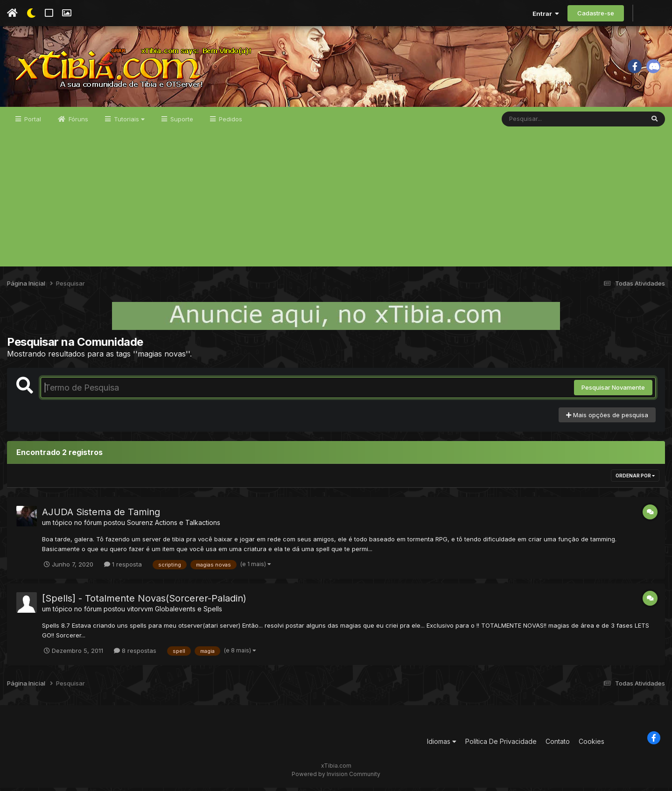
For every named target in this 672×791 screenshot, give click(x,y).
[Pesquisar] (538, 122)
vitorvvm (140, 612)
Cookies (591, 745)
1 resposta (123, 567)
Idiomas (442, 745)
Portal (32, 122)
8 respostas (135, 654)
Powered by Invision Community (336, 777)
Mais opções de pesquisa (607, 418)
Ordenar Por (635, 479)
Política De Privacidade (501, 745)
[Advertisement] (336, 204)
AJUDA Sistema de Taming (101, 516)
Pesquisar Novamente (613, 391)
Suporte (181, 122)
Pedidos (230, 122)
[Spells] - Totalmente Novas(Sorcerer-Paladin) (144, 602)
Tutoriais (128, 122)
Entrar (546, 14)
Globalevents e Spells (189, 612)
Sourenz (140, 526)
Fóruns (77, 122)
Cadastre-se (596, 13)
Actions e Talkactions (188, 526)
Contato (558, 745)
